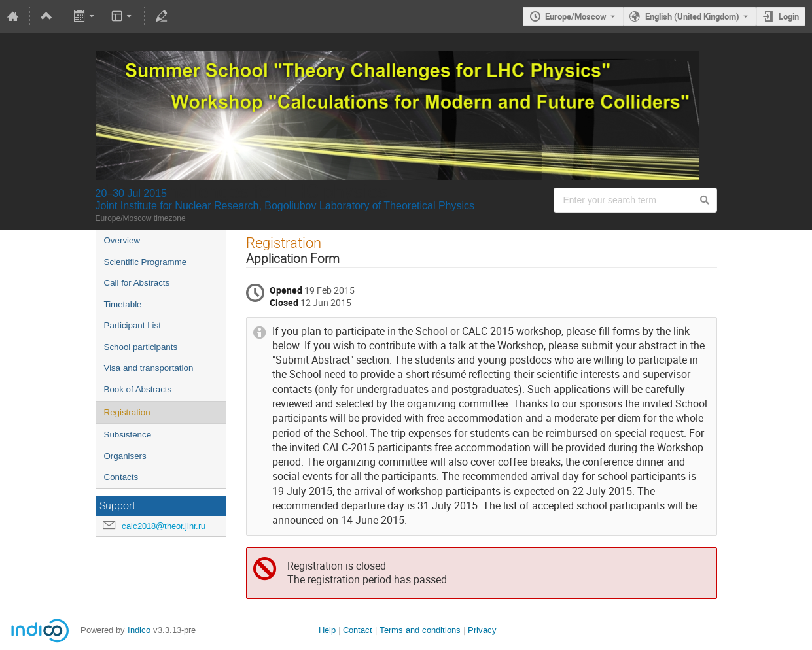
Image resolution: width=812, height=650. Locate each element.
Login (789, 16)
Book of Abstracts (138, 389)
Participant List (132, 325)
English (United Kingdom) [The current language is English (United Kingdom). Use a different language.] (692, 16)
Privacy (482, 630)
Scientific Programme (146, 262)
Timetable (123, 304)
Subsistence (128, 435)
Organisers (125, 456)
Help (327, 630)
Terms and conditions (420, 630)
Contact (358, 630)
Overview (122, 240)
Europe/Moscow (576, 16)
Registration (127, 412)
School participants (141, 347)
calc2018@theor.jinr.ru (164, 526)
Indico (139, 630)
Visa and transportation (149, 368)
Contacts (121, 477)
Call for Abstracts (137, 283)
